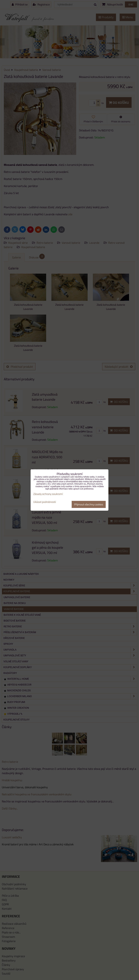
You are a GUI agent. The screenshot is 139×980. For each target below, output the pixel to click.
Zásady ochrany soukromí (48, 494)
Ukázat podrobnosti (45, 502)
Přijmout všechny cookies (89, 504)
